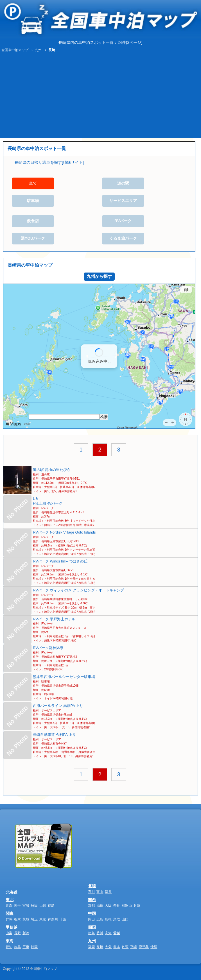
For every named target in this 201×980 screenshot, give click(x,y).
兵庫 (137, 906)
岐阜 (17, 947)
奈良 (117, 906)
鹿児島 (144, 947)
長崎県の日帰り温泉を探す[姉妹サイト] (49, 162)
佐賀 (125, 947)
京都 (91, 906)
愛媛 (117, 933)
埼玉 (34, 919)
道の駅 (123, 183)
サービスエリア (123, 201)
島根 (108, 919)
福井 (108, 892)
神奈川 (53, 919)
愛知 (9, 947)
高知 (108, 933)
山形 (43, 906)
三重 (26, 947)
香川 (100, 933)
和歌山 (127, 906)
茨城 (26, 919)
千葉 (63, 919)
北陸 (92, 886)
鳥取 (117, 919)
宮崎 (134, 947)
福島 (51, 906)
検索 (104, 417)
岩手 (17, 906)
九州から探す (99, 276)
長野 (17, 933)
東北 (10, 900)
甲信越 (12, 927)
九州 (92, 941)
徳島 (91, 933)
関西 (92, 900)
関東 (10, 913)
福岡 (91, 947)
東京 (43, 919)
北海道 (12, 892)
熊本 (117, 947)
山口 (125, 919)
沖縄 (154, 947)
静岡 (34, 947)
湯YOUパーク (33, 238)
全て (33, 183)
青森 (9, 906)
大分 (108, 947)
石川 (91, 892)
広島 (100, 919)
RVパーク (123, 221)
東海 (10, 941)
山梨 (9, 933)
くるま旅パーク (123, 238)
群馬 (9, 919)
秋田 (34, 906)
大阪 (108, 906)
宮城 (26, 906)
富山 (100, 892)
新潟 (26, 933)
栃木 (17, 919)
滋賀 (100, 906)
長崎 (100, 947)
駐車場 (33, 201)
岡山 (91, 919)
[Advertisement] (100, 96)
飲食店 (33, 221)
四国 (92, 927)
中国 (92, 913)
